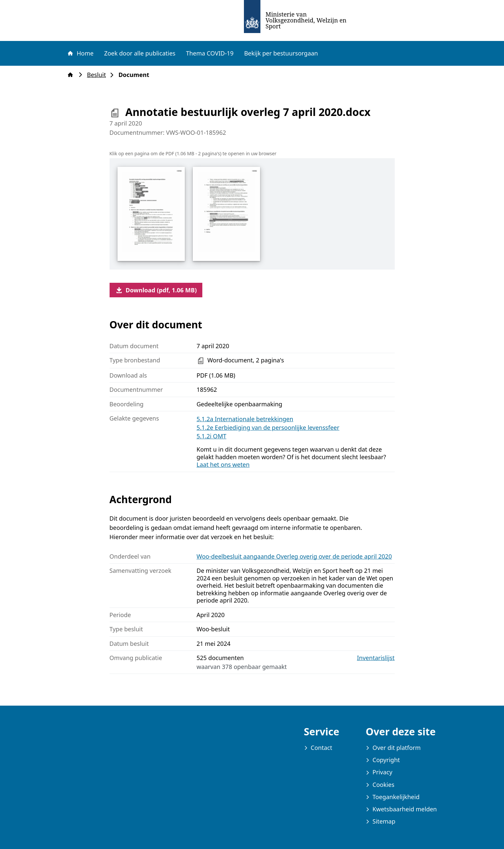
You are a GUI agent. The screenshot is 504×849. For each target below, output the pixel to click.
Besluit (99, 75)
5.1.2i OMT (212, 436)
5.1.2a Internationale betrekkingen (245, 419)
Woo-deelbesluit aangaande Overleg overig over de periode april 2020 (294, 556)
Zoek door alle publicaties (140, 53)
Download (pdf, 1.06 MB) (156, 290)
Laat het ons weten (223, 464)
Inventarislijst (376, 658)
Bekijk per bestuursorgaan (281, 53)
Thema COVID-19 (210, 53)
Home (80, 53)
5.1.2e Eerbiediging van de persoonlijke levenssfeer (268, 427)
